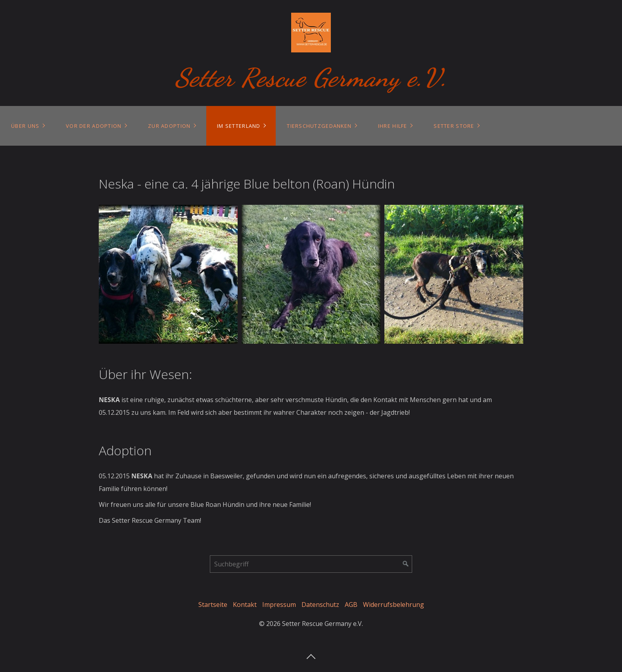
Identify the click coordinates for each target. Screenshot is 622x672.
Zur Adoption (169, 126)
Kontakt (245, 605)
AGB (351, 605)
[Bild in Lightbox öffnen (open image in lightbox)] (168, 274)
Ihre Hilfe (393, 126)
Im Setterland (239, 126)
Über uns (25, 126)
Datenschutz (320, 605)
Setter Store (454, 126)
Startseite (213, 605)
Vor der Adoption (94, 126)
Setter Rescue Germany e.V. (311, 78)
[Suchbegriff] (311, 564)
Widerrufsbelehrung (394, 605)
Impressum (279, 605)
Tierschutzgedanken (319, 126)
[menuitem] (28, 126)
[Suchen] (406, 564)
